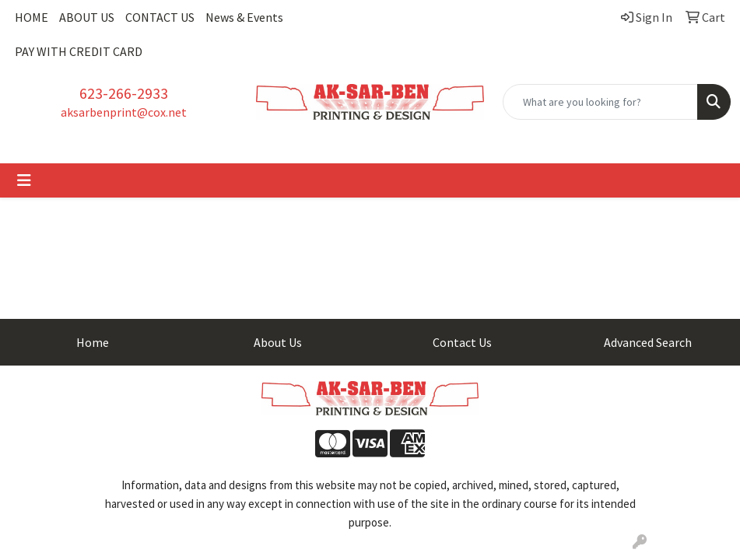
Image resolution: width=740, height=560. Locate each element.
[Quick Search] (600, 102)
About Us (278, 342)
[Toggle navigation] (24, 180)
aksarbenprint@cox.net (124, 112)
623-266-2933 (124, 93)
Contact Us (462, 342)
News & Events (244, 17)
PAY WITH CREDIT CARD (79, 51)
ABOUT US (87, 17)
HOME (32, 17)
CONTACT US (160, 17)
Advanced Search (648, 342)
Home (93, 342)
